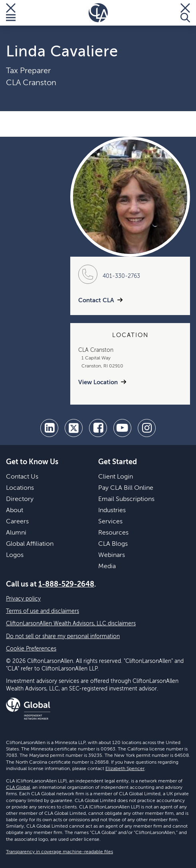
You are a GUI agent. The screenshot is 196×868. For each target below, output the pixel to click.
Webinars (112, 555)
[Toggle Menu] (11, 13)
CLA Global (18, 788)
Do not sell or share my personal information (63, 637)
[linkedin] (49, 428)
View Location (98, 382)
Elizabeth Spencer (125, 769)
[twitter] (74, 428)
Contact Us (22, 477)
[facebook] (98, 428)
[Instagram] (147, 428)
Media (107, 567)
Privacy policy (23, 599)
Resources (113, 533)
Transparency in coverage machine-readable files (59, 852)
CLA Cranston (31, 83)
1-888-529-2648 (66, 585)
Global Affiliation (30, 544)
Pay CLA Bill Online (126, 488)
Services (110, 522)
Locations (20, 488)
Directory (20, 499)
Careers (17, 522)
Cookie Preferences (31, 649)
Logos (15, 555)
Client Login (116, 477)
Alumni (16, 533)
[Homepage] (98, 13)
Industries (112, 511)
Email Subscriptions (126, 499)
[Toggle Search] (185, 13)
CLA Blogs (113, 544)
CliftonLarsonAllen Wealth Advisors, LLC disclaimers (71, 624)
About (15, 511)
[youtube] (122, 428)
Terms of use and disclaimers (43, 611)
